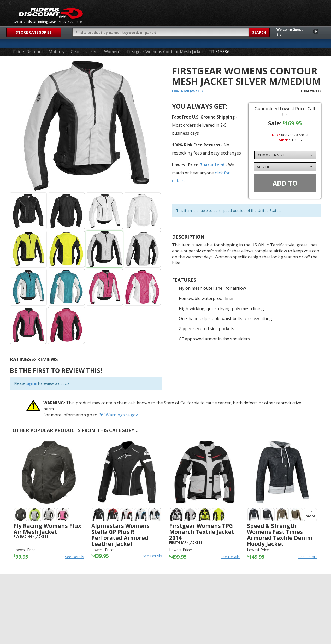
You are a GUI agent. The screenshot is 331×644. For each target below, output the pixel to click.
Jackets (92, 52)
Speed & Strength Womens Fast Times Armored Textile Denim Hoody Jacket (280, 535)
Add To (285, 183)
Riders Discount (28, 52)
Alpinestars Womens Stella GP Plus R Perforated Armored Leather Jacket (120, 535)
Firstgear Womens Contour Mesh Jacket (165, 52)
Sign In (282, 34)
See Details (75, 557)
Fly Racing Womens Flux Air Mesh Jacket (47, 529)
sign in (32, 383)
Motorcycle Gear (64, 52)
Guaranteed (212, 165)
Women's (113, 52)
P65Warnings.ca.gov (118, 415)
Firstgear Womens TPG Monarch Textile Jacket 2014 (202, 532)
